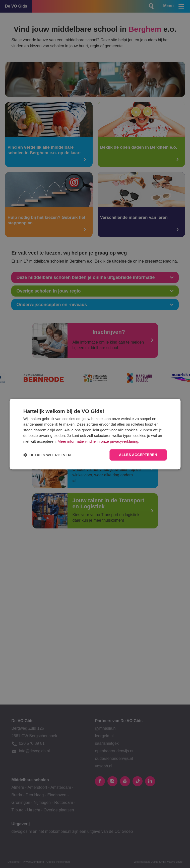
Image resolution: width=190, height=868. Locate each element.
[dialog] (95, 434)
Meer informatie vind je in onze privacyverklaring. (99, 441)
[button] (47, 455)
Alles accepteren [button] (138, 455)
